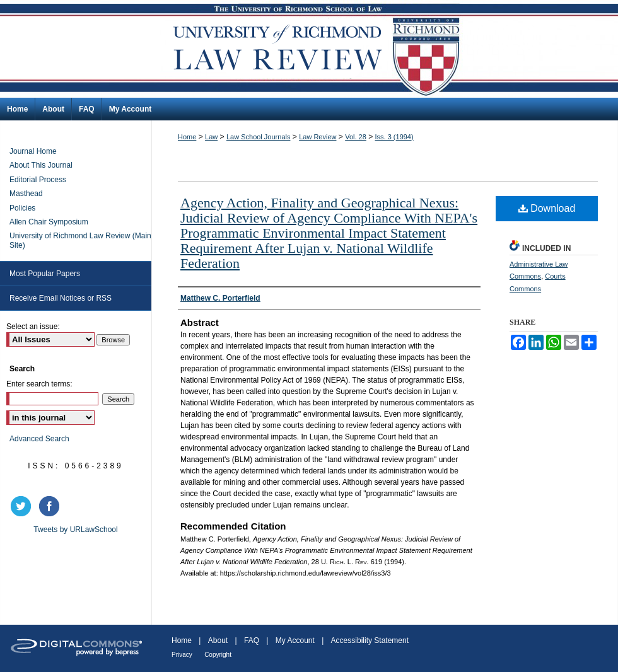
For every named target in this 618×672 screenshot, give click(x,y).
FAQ (252, 640)
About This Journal (41, 165)
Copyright (218, 655)
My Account (295, 640)
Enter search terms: (39, 384)
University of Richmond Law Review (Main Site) (80, 240)
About (218, 640)
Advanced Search (39, 439)
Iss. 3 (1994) (394, 137)
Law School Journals (259, 137)
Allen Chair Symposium (49, 222)
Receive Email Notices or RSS (61, 298)
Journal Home (33, 151)
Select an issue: (33, 327)
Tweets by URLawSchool (75, 530)
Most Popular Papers (45, 274)
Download (547, 208)
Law (211, 137)
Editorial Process (38, 180)
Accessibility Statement (370, 640)
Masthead (26, 194)
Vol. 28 (356, 137)
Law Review (318, 137)
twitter (23, 506)
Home (187, 137)
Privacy (182, 655)
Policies (22, 208)
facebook (51, 506)
